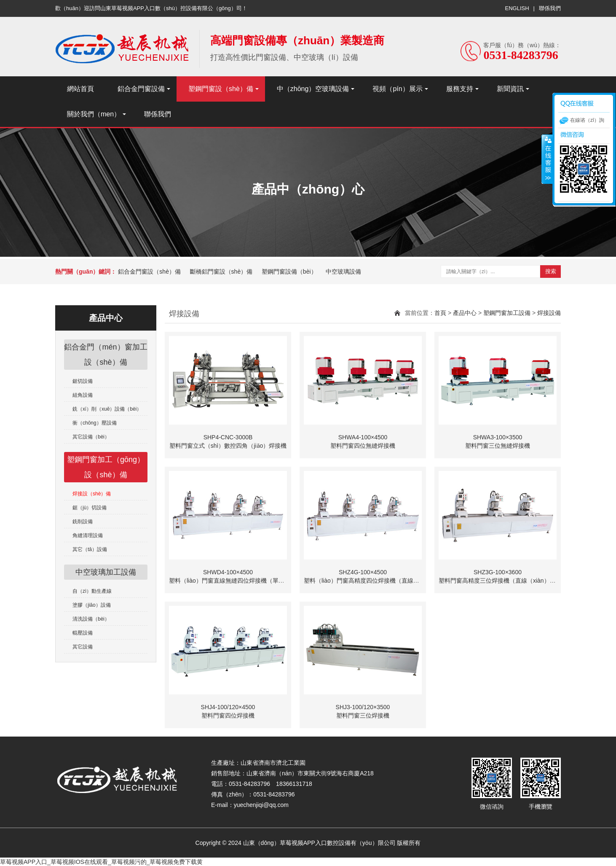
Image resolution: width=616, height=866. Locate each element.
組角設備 (83, 395)
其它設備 (83, 647)
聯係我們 (550, 8)
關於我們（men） (94, 114)
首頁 (440, 313)
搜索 (551, 271)
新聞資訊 (510, 89)
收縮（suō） (547, 159)
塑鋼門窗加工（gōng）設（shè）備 (106, 467)
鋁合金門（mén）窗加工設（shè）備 (106, 355)
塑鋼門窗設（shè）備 (221, 89)
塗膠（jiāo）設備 (92, 605)
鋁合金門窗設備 (141, 89)
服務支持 (460, 89)
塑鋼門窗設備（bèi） (289, 272)
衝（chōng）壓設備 (95, 423)
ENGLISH (517, 8)
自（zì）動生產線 (92, 591)
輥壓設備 (83, 633)
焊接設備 (549, 313)
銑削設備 (83, 522)
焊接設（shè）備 (92, 494)
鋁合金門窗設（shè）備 (149, 272)
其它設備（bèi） (91, 437)
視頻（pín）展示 (397, 89)
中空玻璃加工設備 (106, 572)
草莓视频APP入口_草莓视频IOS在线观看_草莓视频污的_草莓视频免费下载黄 (102, 862)
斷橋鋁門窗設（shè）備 (221, 272)
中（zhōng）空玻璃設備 (313, 89)
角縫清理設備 (88, 535)
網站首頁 (80, 89)
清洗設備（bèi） (91, 619)
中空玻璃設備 (343, 272)
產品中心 (465, 313)
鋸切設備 (83, 381)
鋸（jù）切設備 (90, 508)
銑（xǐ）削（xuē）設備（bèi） (107, 409)
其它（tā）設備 (90, 549)
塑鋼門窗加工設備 (507, 313)
